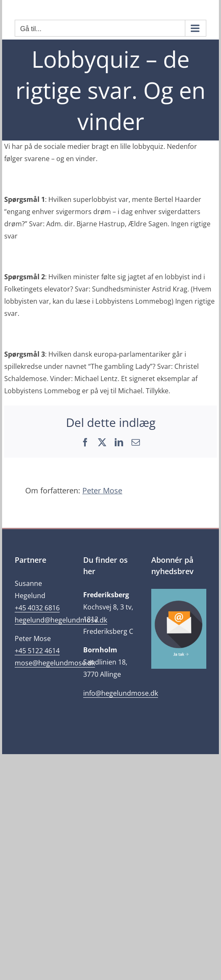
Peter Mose (102, 490)
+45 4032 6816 (37, 608)
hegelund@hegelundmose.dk (61, 620)
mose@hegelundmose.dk (55, 663)
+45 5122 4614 (37, 651)
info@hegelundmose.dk (121, 693)
